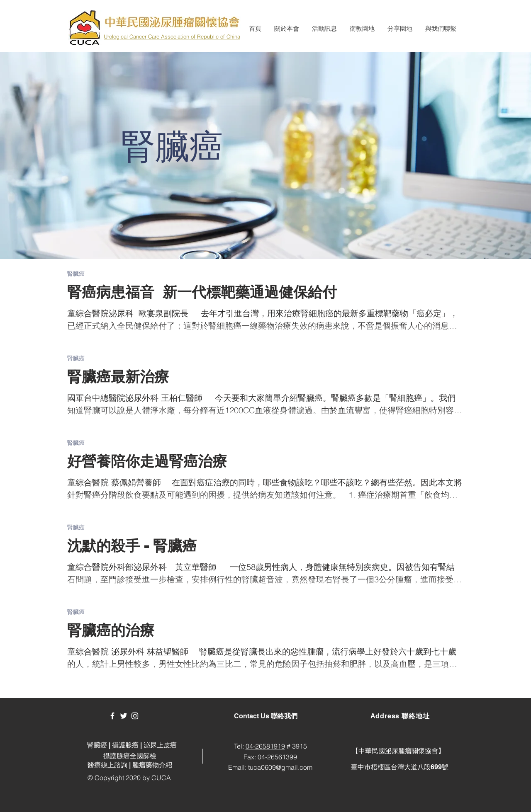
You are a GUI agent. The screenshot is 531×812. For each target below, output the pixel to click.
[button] (286, 29)
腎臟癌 (76, 274)
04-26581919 (265, 746)
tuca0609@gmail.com (280, 767)
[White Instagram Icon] (135, 716)
